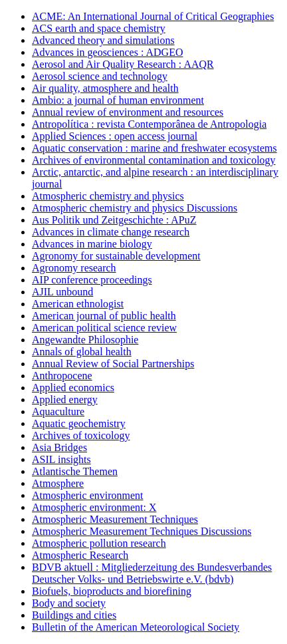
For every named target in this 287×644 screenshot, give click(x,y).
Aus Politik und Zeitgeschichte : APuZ (114, 220)
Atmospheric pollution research (99, 543)
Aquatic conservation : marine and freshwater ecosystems (154, 148)
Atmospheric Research (80, 555)
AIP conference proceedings (92, 280)
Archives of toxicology (81, 435)
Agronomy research (74, 268)
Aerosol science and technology (100, 76)
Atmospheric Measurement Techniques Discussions (142, 531)
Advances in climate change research (111, 232)
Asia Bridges (59, 447)
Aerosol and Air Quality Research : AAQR (123, 64)
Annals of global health (82, 352)
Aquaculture (58, 411)
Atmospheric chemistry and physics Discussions (135, 208)
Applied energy (65, 400)
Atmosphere (58, 483)
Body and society (69, 603)
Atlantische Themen (75, 471)
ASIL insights (61, 459)
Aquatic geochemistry (79, 423)
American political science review (104, 328)
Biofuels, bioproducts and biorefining (112, 591)
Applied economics (73, 388)
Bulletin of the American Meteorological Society (136, 627)
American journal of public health (104, 316)
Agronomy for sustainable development (116, 256)
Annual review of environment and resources (128, 112)
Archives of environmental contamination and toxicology (154, 160)
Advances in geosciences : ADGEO (108, 52)
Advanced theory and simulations (103, 40)
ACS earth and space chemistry (99, 28)
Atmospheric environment (88, 495)
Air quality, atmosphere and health (105, 88)
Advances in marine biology (92, 244)
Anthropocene (62, 376)
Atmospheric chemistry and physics (108, 196)
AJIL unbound (62, 292)
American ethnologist (78, 304)
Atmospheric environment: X (94, 507)
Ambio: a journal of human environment (118, 100)
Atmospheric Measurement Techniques (115, 519)
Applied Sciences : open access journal (115, 136)
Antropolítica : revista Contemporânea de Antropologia (149, 124)
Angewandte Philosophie (85, 340)
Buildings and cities (74, 615)
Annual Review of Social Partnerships (113, 364)
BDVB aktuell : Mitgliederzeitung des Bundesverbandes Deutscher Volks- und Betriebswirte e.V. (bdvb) (152, 573)
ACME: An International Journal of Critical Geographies (153, 16)
